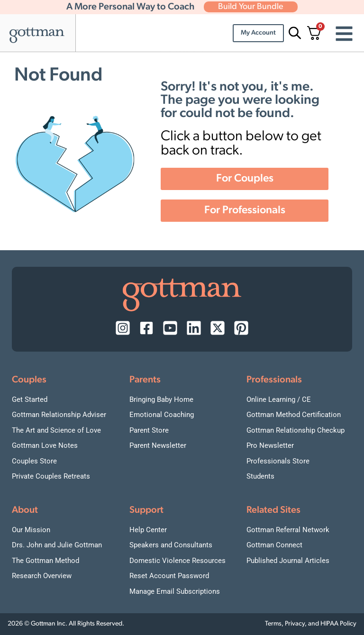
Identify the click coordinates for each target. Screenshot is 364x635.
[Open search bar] (293, 33)
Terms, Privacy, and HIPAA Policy (311, 624)
